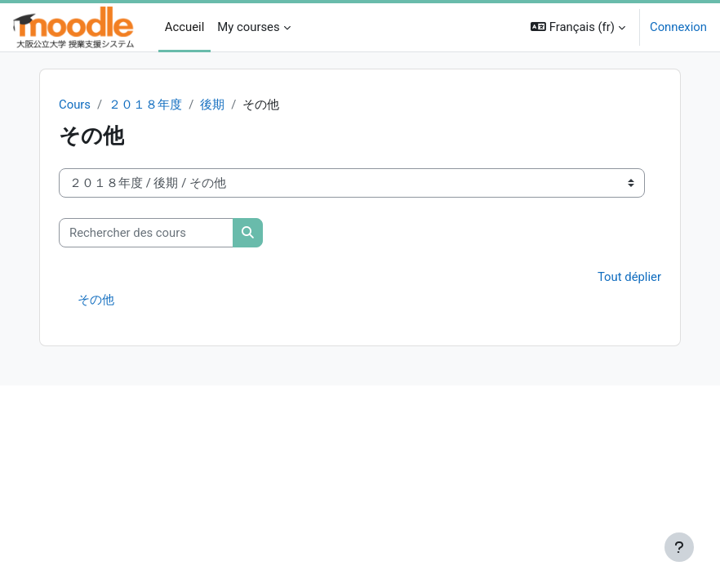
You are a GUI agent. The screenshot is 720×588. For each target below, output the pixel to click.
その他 (96, 300)
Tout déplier (629, 277)
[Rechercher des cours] (146, 233)
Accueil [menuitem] (185, 27)
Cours (75, 105)
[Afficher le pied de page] (679, 547)
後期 (212, 105)
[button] (578, 27)
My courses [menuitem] (248, 27)
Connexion (678, 27)
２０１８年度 (145, 105)
